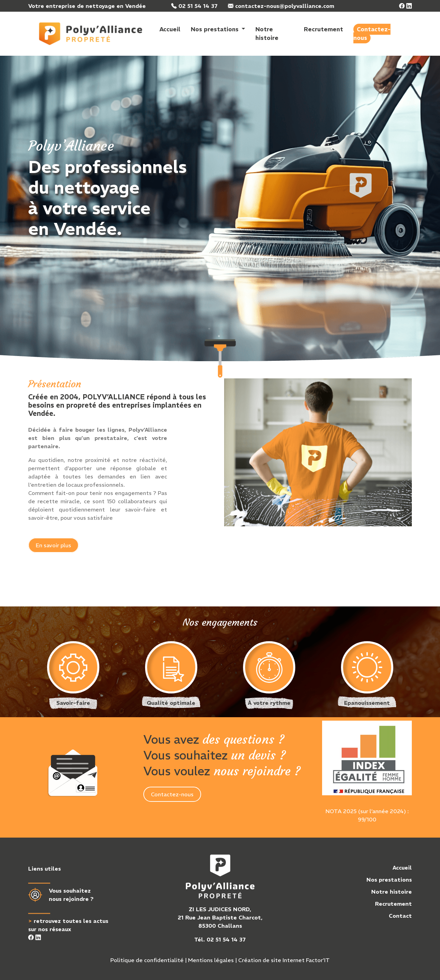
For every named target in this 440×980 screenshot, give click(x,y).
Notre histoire (267, 34)
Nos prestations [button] (216, 29)
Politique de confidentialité (147, 960)
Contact (400, 916)
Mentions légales (211, 960)
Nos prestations (389, 880)
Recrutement (323, 29)
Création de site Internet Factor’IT (284, 960)
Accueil (170, 29)
